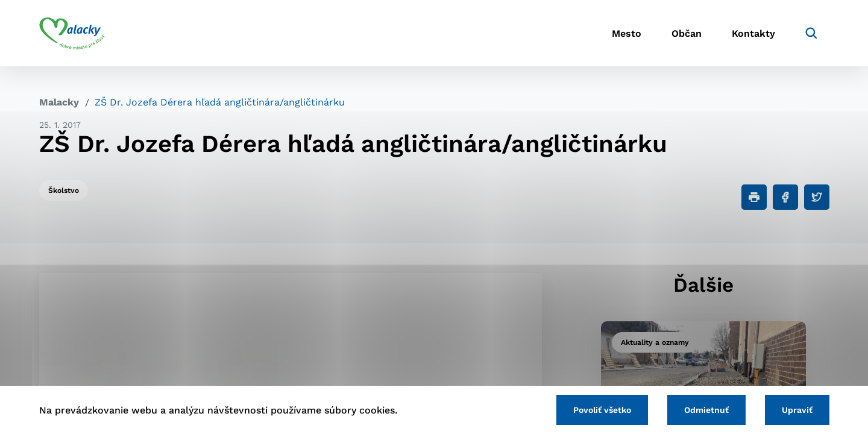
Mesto (627, 33)
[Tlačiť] (754, 197)
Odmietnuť (706, 410)
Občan (687, 33)
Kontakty (753, 33)
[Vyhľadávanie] (811, 33)
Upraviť (797, 410)
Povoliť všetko (602, 410)
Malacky (59, 102)
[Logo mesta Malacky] (72, 33)
